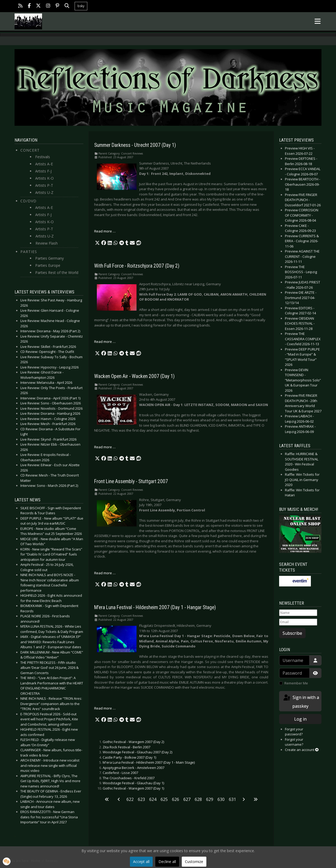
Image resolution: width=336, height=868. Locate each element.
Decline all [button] (167, 862)
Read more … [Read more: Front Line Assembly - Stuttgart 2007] (105, 573)
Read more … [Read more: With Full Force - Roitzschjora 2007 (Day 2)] (105, 342)
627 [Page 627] (187, 799)
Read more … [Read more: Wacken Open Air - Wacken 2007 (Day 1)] (105, 447)
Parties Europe (48, 265)
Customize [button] (194, 862)
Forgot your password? (294, 732)
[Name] (298, 613)
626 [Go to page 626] (176, 799)
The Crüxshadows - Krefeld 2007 (129, 778)
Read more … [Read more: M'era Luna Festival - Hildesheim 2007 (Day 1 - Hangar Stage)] (105, 708)
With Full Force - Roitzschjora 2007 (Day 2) (137, 266)
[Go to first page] (107, 799)
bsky (81, 6)
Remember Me (296, 683)
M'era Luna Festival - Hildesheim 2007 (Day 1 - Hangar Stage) (155, 607)
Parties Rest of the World (57, 272)
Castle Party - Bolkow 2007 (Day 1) (129, 757)
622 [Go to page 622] (130, 799)
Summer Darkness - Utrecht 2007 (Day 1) (135, 145)
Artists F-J (43, 171)
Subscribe (292, 633)
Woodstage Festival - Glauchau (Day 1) (133, 783)
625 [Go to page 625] (164, 799)
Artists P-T (44, 185)
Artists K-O (44, 178)
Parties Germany (49, 258)
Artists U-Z (44, 192)
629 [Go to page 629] (210, 799)
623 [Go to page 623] (141, 799)
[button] (97, 243)
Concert (30, 150)
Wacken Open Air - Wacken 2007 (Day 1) (134, 376)
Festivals (43, 157)
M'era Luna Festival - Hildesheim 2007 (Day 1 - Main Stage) (149, 762)
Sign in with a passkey (301, 701)
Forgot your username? (294, 742)
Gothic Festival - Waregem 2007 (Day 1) (133, 788)
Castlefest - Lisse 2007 (120, 773)
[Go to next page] (244, 799)
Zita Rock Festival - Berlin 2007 (126, 747)
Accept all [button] (141, 862)
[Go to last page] (256, 799)
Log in (300, 719)
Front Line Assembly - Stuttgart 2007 (131, 481)
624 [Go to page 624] (153, 799)
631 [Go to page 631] (232, 799)
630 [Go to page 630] (221, 799)
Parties (29, 252)
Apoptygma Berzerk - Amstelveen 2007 (133, 768)
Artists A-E (44, 164)
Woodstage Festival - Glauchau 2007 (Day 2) (137, 752)
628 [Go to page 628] (198, 799)
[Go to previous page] (119, 799)
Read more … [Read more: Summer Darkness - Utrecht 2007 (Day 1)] (105, 231)
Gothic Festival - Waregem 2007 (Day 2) (133, 742)
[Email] (298, 622)
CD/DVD (28, 201)
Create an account (302, 750)
